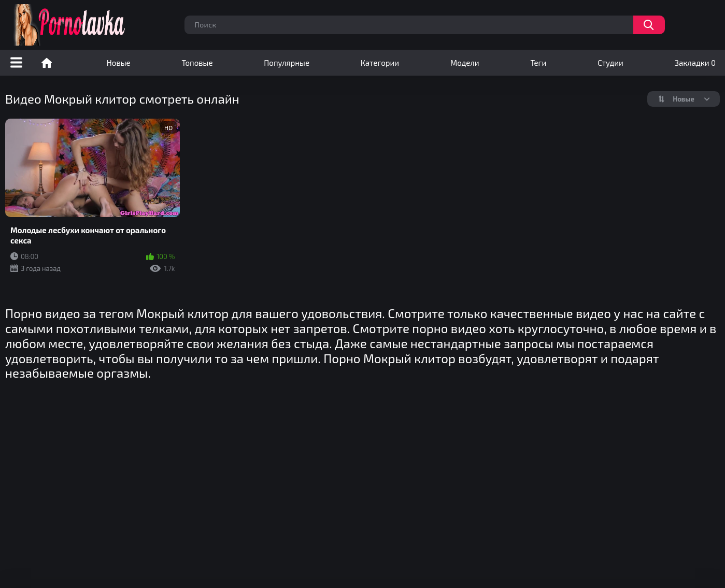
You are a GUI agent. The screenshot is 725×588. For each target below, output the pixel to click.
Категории (380, 63)
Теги (538, 63)
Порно (47, 63)
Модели (465, 63)
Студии (610, 63)
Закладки (695, 63)
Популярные (287, 63)
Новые (119, 63)
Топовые (197, 63)
